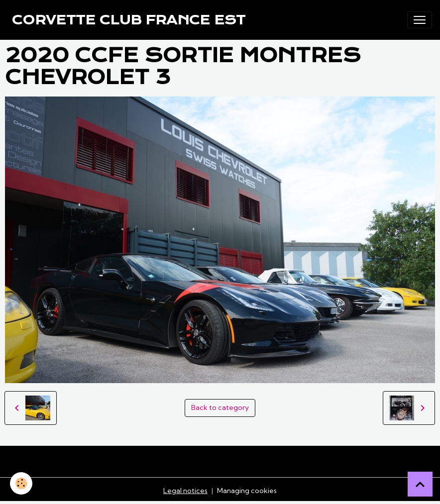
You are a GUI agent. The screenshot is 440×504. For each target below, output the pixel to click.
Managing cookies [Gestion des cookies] (247, 491)
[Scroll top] (420, 484)
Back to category (220, 407)
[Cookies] (21, 483)
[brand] (129, 20)
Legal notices (185, 491)
